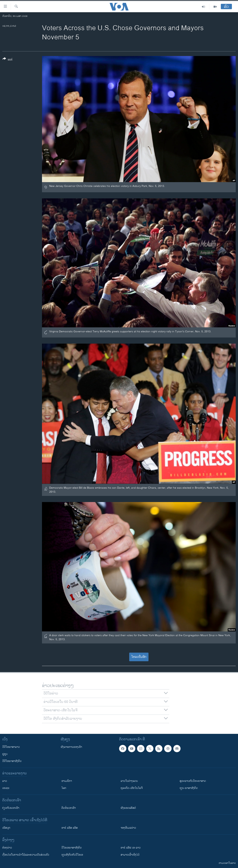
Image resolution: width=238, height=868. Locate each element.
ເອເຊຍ (6, 788)
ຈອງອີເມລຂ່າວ (128, 828)
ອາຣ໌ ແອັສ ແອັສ (70, 828)
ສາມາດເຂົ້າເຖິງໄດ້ (130, 855)
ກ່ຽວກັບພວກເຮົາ (11, 808)
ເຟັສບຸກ (6, 828)
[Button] (8, 60)
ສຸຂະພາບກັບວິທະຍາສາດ (193, 781)
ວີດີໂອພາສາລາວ (11, 747)
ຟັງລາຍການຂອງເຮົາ (71, 747)
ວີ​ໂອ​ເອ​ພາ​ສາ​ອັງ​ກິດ (72, 848)
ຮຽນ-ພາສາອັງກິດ (189, 788)
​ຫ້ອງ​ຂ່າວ (7, 848)
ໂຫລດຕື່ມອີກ (139, 657)
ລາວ (5, 781)
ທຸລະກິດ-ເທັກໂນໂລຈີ (132, 788)
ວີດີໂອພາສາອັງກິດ (12, 761)
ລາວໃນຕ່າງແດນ (129, 781)
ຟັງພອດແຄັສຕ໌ (128, 808)
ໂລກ (64, 788)
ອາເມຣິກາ (67, 781)
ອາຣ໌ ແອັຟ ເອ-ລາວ (131, 848)
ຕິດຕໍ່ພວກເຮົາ (69, 808)
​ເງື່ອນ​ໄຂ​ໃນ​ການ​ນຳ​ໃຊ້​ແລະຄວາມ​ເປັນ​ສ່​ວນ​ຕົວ (26, 855)
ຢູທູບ (5, 754)
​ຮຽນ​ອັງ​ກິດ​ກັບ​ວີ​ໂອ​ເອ (72, 855)
